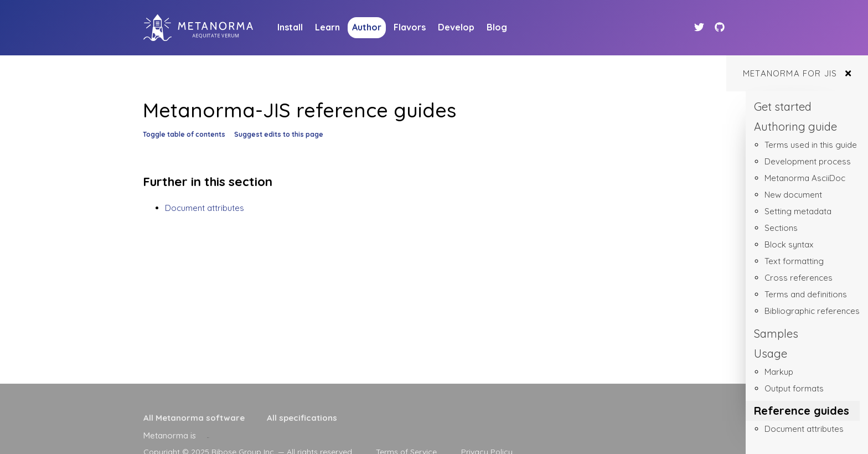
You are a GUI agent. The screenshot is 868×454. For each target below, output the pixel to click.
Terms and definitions (806, 294)
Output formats (794, 388)
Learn (327, 27)
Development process (808, 161)
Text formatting (794, 261)
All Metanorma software (194, 418)
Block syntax (789, 244)
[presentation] (208, 435)
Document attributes (804, 429)
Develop (456, 27)
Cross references (799, 278)
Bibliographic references (812, 311)
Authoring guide (795, 127)
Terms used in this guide (811, 145)
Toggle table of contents (184, 134)
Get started (783, 107)
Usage (771, 354)
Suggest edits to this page (279, 134)
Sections (781, 228)
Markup (779, 372)
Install (290, 27)
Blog (497, 27)
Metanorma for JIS (790, 73)
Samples (776, 334)
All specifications (302, 418)
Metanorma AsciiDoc (805, 178)
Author (367, 27)
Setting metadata (798, 211)
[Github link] (720, 27)
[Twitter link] (701, 27)
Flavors (410, 27)
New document (793, 195)
